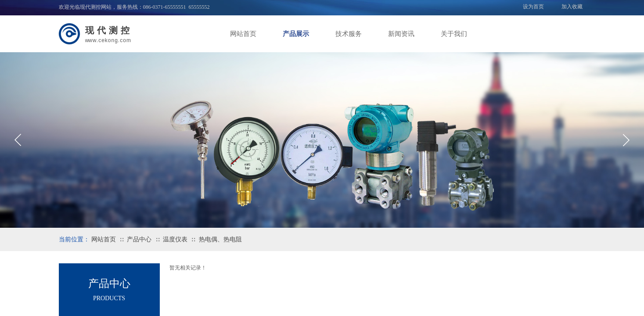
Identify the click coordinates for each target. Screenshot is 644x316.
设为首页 (533, 7)
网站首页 (243, 34)
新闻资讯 (401, 34)
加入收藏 (572, 7)
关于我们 (454, 34)
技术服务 (349, 34)
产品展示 (296, 34)
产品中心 (139, 239)
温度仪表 (175, 239)
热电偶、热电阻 (220, 239)
